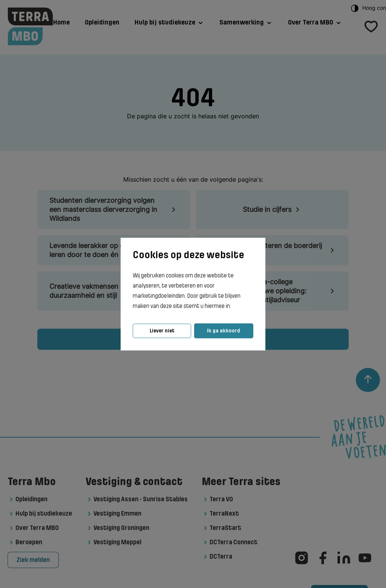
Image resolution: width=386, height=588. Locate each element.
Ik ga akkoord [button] (224, 331)
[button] (233, 306)
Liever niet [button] (162, 331)
